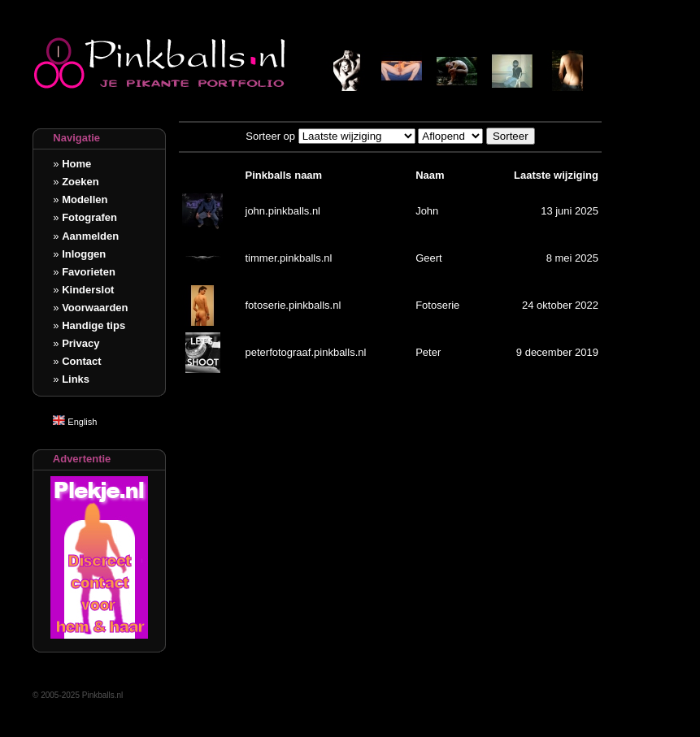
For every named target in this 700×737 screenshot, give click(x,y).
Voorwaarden (95, 308)
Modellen (85, 199)
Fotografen (89, 217)
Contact (81, 361)
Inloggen (84, 254)
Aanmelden (90, 236)
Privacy (80, 343)
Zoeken (80, 182)
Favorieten (89, 272)
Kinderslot (88, 290)
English (75, 422)
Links (76, 379)
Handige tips (93, 325)
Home (76, 164)
